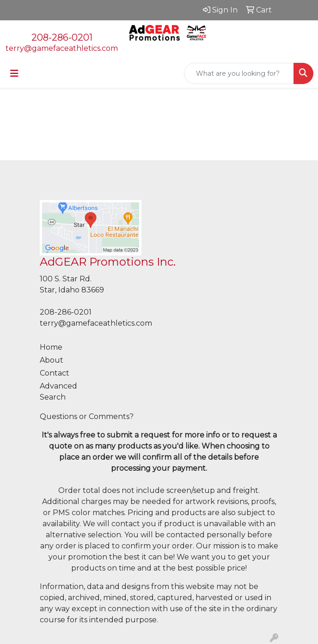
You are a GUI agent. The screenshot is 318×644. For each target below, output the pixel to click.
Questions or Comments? (87, 416)
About (52, 360)
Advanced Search (58, 392)
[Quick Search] (239, 73)
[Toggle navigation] (14, 73)
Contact (55, 373)
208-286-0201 (62, 37)
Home (51, 347)
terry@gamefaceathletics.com (62, 48)
